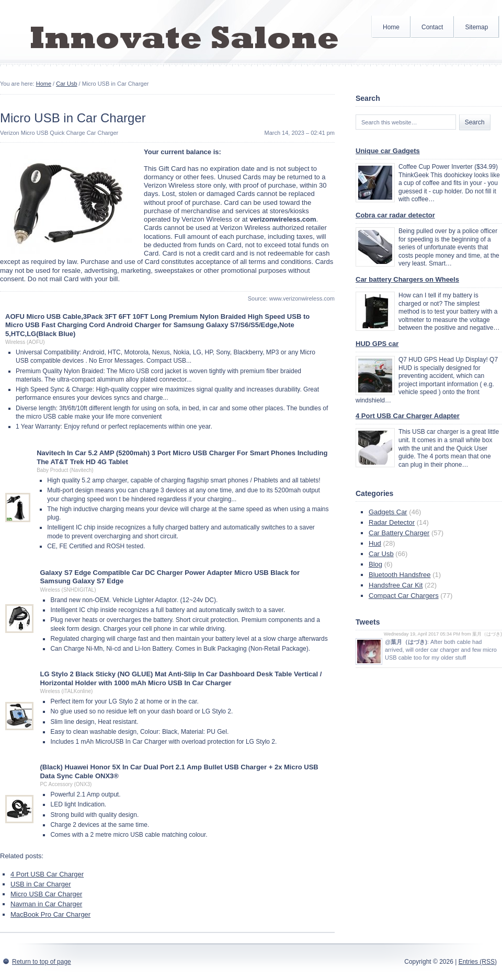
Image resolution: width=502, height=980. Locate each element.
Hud (375, 543)
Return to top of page (42, 962)
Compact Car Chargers (404, 596)
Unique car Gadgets (388, 151)
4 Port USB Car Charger (47, 874)
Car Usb (66, 84)
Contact (432, 27)
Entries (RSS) (478, 962)
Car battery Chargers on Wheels (407, 279)
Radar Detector (392, 522)
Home (391, 27)
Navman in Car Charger (46, 904)
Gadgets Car (388, 512)
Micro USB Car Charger (46, 894)
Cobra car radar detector (395, 215)
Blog (375, 564)
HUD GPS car (377, 344)
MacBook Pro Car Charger (50, 914)
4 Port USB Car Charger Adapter (408, 416)
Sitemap (476, 27)
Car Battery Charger (399, 533)
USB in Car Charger (41, 884)
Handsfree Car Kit (396, 585)
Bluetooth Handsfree (400, 575)
